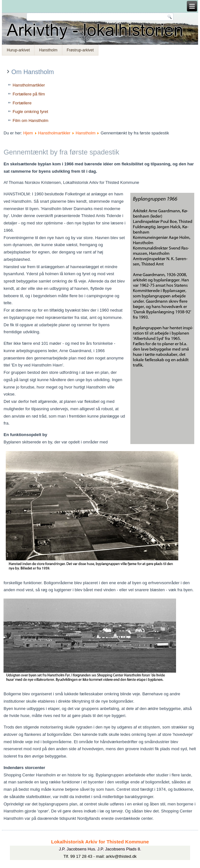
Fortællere (22, 103)
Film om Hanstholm (30, 121)
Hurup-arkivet (18, 50)
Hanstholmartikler (29, 85)
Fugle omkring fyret (30, 112)
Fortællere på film (29, 94)
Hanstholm (48, 50)
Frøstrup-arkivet (80, 50)
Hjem (28, 133)
